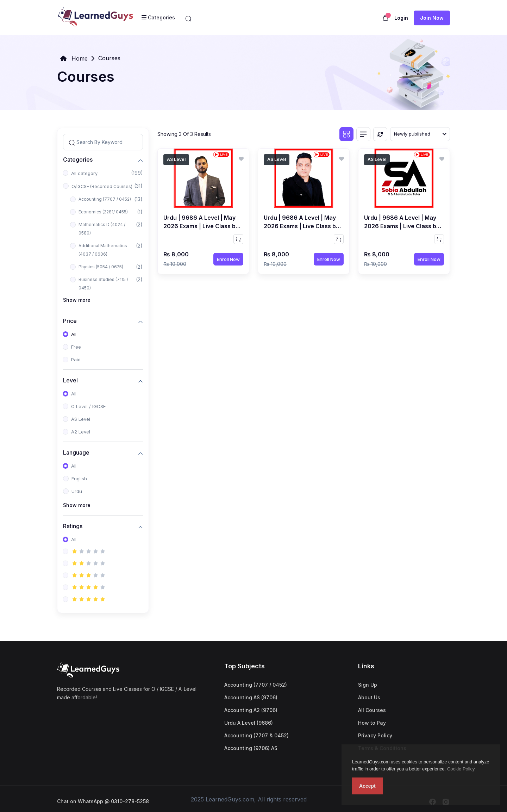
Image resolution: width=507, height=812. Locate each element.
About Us (369, 697)
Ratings (73, 526)
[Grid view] (346, 134)
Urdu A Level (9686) (249, 723)
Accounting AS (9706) (251, 697)
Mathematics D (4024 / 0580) (102, 229)
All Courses (372, 710)
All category (84, 173)
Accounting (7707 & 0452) (256, 735)
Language (76, 452)
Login (401, 18)
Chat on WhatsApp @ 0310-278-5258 (103, 801)
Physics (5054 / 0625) (101, 267)
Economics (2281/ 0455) (103, 212)
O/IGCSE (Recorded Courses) (102, 186)
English (79, 479)
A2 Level (81, 432)
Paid (76, 360)
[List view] (363, 134)
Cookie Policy (461, 769)
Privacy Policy (375, 735)
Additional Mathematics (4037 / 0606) (103, 250)
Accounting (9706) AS (251, 748)
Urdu (77, 491)
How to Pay (372, 723)
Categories (78, 159)
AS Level (81, 419)
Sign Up (368, 685)
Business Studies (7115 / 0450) (103, 284)
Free (76, 347)
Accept (367, 786)
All (74, 334)
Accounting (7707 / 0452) (105, 199)
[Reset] (380, 134)
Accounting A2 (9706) (251, 710)
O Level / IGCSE (88, 406)
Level (70, 380)
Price (70, 321)
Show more (77, 300)
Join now (432, 18)
